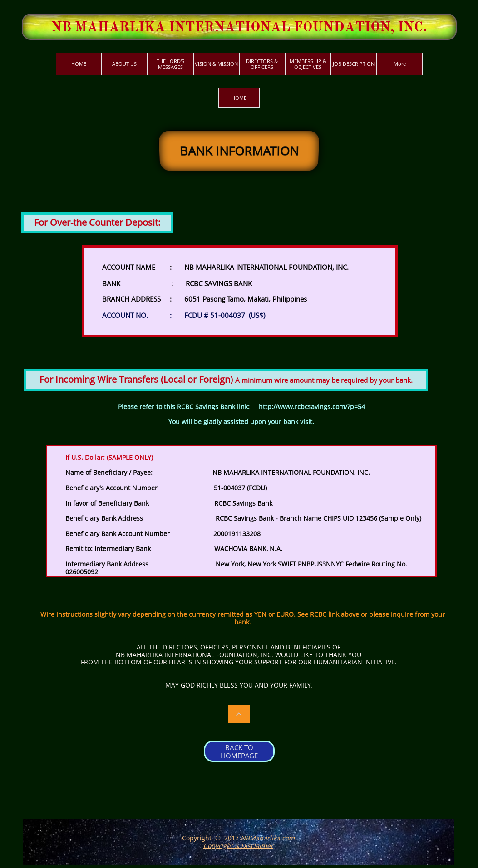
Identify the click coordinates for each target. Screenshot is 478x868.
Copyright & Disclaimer (238, 846)
